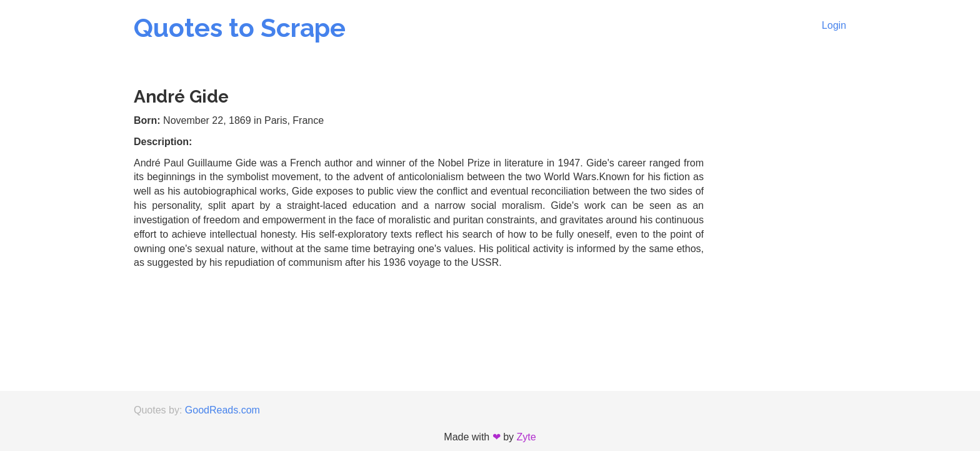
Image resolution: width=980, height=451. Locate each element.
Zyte (527, 437)
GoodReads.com (222, 410)
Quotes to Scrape (240, 28)
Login (834, 25)
